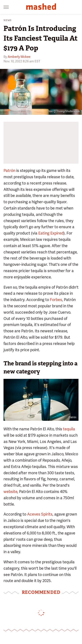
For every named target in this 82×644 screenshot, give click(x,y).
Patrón (9, 171)
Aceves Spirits (40, 514)
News (8, 20)
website (10, 492)
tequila (69, 429)
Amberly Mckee (19, 57)
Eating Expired (51, 233)
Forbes (56, 300)
